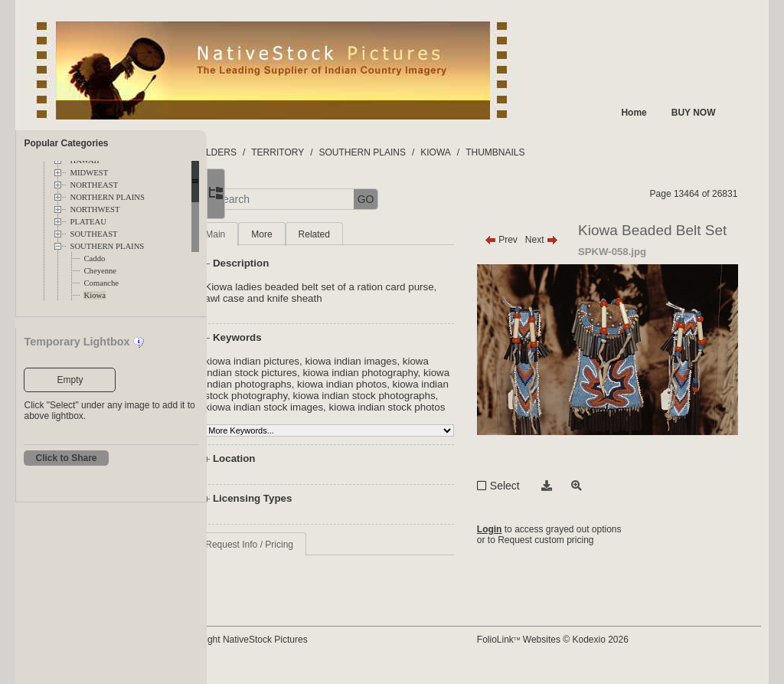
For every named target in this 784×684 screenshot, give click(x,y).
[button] (261, 200)
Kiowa (94, 295)
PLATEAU (88, 222)
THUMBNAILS (559, 152)
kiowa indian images (416, 361)
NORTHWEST (95, 209)
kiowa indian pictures (316, 361)
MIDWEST (89, 173)
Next (572, 240)
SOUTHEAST (93, 234)
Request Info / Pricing (314, 556)
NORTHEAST (94, 185)
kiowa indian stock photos (393, 419)
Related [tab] (379, 234)
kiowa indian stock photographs (340, 407)
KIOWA (500, 152)
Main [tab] (279, 234)
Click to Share (66, 458)
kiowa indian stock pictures (330, 373)
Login (519, 557)
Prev (531, 240)
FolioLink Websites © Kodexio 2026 (583, 651)
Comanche (101, 283)
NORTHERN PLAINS (107, 197)
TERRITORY (343, 152)
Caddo (94, 259)
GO (430, 199)
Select (535, 512)
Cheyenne (100, 271)
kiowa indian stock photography (406, 396)
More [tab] (326, 234)
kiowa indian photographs (389, 384)
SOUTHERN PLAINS (107, 246)
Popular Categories (66, 143)
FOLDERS (279, 152)
